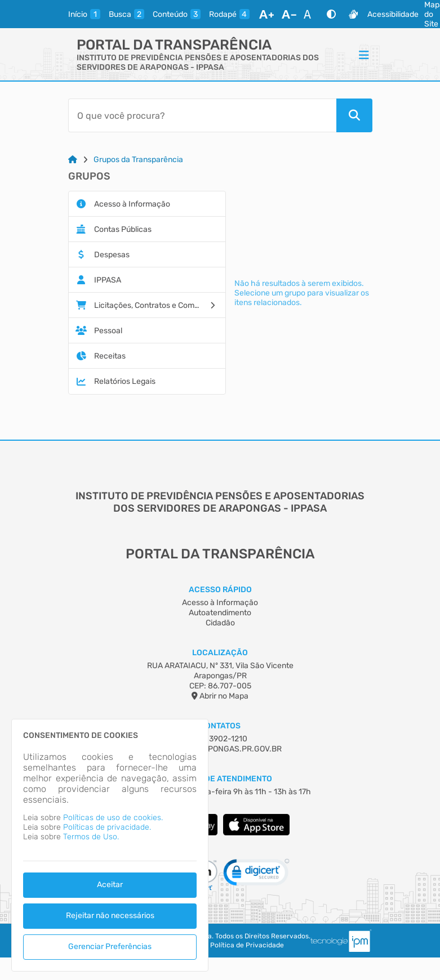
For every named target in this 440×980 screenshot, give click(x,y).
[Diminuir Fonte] (289, 14)
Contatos (220, 726)
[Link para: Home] (73, 160)
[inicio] (84, 14)
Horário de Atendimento (220, 779)
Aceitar (110, 885)
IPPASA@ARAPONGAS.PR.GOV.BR (220, 749)
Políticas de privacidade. (107, 827)
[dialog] (110, 845)
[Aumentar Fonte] (266, 14)
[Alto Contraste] (331, 14)
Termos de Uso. (91, 837)
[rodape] (229, 14)
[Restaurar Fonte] (310, 14)
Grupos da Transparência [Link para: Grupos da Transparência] (138, 160)
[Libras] (353, 14)
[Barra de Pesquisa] (202, 115)
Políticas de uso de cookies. (113, 818)
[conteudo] (177, 14)
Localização (220, 653)
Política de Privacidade (247, 945)
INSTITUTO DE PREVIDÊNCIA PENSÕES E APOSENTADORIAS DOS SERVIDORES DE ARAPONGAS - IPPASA (198, 62)
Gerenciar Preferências (110, 947)
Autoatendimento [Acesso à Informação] (220, 613)
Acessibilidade (393, 14)
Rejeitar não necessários (110, 916)
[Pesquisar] (354, 115)
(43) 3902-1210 (220, 739)
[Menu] (364, 55)
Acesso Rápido (220, 590)
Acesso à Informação (220, 603)
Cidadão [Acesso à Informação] (220, 623)
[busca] (126, 14)
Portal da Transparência (174, 45)
